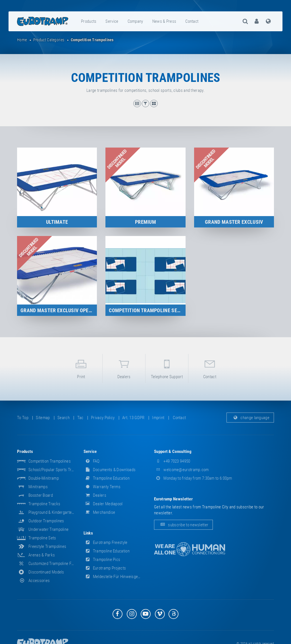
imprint (158, 418)
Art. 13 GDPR (133, 418)
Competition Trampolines (50, 461)
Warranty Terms (102, 487)
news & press (164, 21)
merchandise (99, 512)
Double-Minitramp (44, 478)
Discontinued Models (46, 572)
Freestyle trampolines (47, 546)
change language (250, 418)
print (81, 368)
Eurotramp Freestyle (106, 542)
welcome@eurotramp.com (181, 470)
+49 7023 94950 (172, 461)
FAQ (92, 461)
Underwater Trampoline (48, 529)
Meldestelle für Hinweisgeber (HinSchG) (123, 577)
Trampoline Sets (42, 538)
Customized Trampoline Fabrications (59, 564)
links (88, 533)
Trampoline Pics (102, 560)
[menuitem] (89, 21)
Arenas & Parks (42, 555)
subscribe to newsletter (183, 525)
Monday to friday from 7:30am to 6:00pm (193, 478)
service (112, 21)
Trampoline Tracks (44, 504)
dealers (124, 368)
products (89, 21)
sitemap (43, 418)
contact (192, 21)
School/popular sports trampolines (59, 470)
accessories (33, 581)
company (135, 21)
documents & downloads (110, 470)
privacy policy (103, 418)
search (64, 418)
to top (23, 418)
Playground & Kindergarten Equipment (61, 512)
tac (80, 418)
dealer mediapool (103, 504)
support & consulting (173, 452)
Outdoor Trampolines (46, 521)
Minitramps (38, 487)
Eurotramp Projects (105, 568)
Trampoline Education (107, 478)
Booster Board (41, 495)
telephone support (167, 368)
